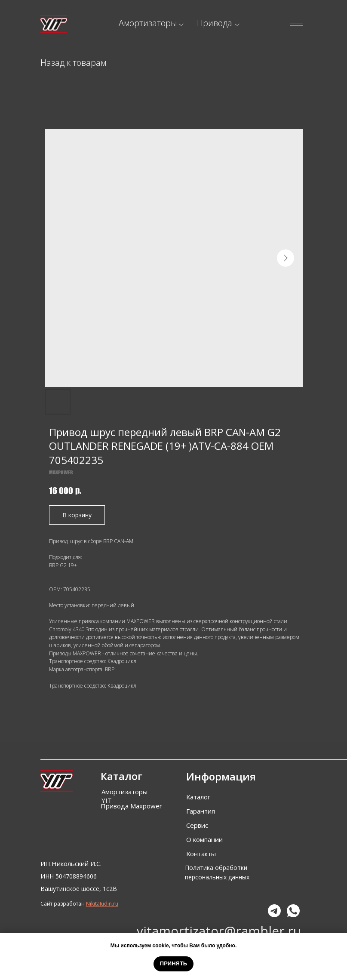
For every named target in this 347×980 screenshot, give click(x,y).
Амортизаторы (148, 23)
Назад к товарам (73, 63)
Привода (215, 23)
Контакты (201, 854)
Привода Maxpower (131, 806)
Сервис (197, 825)
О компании (204, 839)
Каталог (198, 797)
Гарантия (201, 811)
